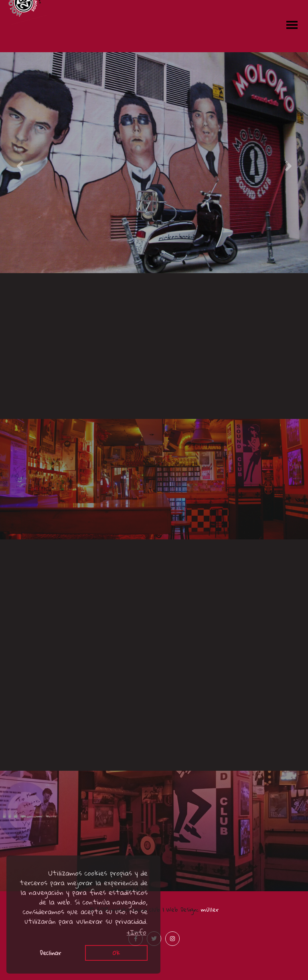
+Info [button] (137, 932)
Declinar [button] (51, 953)
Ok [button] (116, 953)
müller (210, 909)
